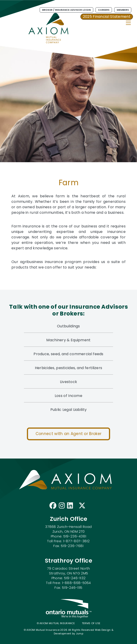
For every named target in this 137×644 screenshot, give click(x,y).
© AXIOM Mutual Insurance (56, 623)
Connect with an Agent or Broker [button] (68, 434)
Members (123, 10)
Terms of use (91, 623)
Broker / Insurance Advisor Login (66, 10)
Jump (80, 634)
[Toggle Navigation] (128, 23)
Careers (104, 10)
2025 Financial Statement (107, 17)
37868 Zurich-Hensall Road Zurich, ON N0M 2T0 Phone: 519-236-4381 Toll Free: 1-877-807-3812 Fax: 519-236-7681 (68, 536)
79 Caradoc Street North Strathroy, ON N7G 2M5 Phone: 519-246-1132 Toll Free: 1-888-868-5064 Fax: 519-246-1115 (68, 578)
